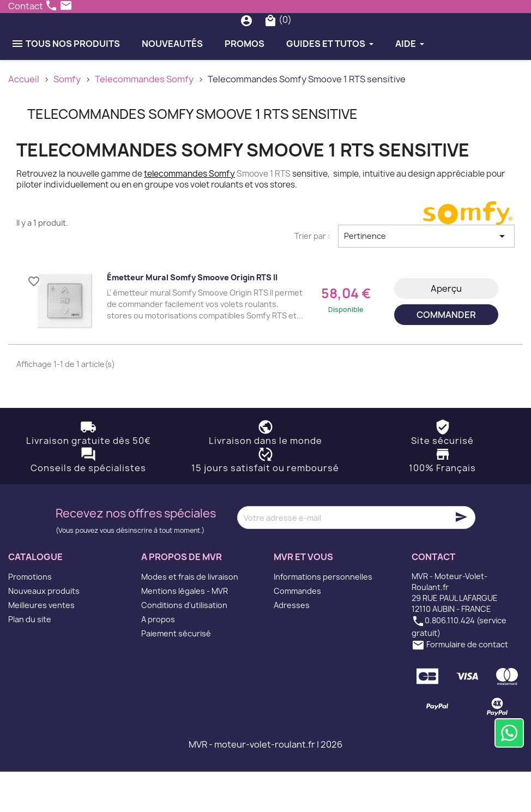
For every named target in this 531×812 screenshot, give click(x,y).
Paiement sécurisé (176, 674)
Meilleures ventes (41, 645)
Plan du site (30, 660)
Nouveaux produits (44, 631)
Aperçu (446, 329)
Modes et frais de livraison (190, 617)
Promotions (30, 617)
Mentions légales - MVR (185, 631)
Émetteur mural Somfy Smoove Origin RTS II (192, 318)
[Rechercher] (269, 40)
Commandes (297, 631)
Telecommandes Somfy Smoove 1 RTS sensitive (192, 154)
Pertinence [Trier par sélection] (426, 276)
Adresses (292, 645)
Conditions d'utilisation (184, 645)
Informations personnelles (323, 617)
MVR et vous (303, 598)
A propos (158, 660)
